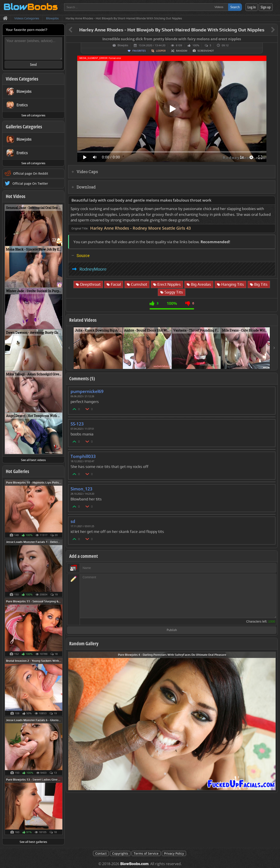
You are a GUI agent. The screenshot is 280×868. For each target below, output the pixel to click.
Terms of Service (146, 853)
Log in (252, 7)
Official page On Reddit (31, 173)
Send (33, 65)
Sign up (266, 7)
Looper (161, 51)
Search (235, 7)
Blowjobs (123, 45)
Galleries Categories (24, 127)
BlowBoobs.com (134, 864)
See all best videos (33, 460)
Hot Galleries (17, 471)
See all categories (33, 115)
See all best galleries (33, 842)
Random (182, 51)
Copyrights (120, 853)
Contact (101, 853)
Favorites (139, 51)
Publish (172, 630)
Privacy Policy (174, 853)
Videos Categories (22, 79)
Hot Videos (16, 196)
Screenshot (206, 51)
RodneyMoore (93, 269)
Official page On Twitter (30, 183)
